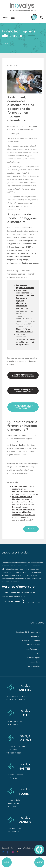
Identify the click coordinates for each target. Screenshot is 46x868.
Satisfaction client (33, 649)
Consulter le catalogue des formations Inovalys (23, 391)
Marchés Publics (34, 645)
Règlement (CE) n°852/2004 (21, 126)
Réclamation (35, 636)
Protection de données (31, 641)
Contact (37, 653)
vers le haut (39, 850)
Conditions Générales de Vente (28, 632)
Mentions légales (34, 658)
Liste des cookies (34, 666)
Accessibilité (36, 662)
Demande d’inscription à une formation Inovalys (23, 407)
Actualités (6, 44)
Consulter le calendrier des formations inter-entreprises (23, 375)
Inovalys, (20, 848)
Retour (31, 529)
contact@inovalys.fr (13, 601)
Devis (7, 862)
